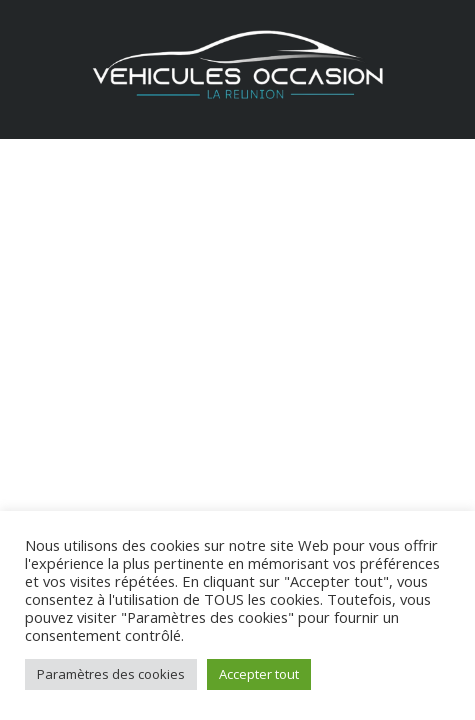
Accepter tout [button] (259, 674)
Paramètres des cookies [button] (111, 674)
